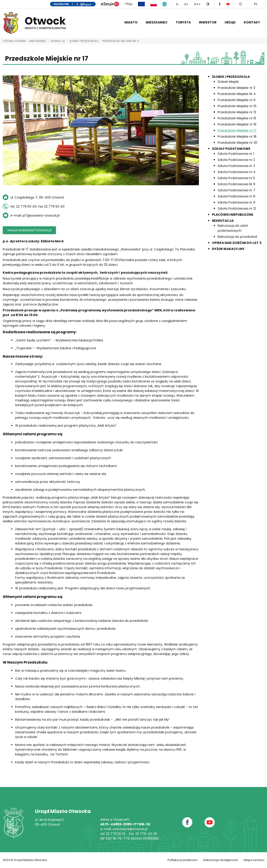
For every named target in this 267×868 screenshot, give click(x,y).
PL (256, 4)
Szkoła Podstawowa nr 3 (236, 166)
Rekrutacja (223, 221)
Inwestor (208, 22)
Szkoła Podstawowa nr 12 (237, 208)
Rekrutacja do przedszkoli (237, 237)
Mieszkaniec (157, 22)
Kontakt (252, 22)
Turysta (183, 22)
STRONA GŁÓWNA (14, 41)
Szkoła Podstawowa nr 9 (236, 202)
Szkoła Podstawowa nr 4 (237, 172)
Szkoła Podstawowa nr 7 (236, 190)
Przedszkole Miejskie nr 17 (121, 41)
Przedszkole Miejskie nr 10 (237, 106)
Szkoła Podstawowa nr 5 (236, 178)
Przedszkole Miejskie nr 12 (237, 112)
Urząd (230, 22)
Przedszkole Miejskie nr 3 (236, 88)
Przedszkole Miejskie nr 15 (237, 118)
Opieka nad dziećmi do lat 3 (237, 243)
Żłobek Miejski (228, 82)
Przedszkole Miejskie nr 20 (237, 143)
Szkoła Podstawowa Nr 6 (236, 184)
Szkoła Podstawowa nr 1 (236, 154)
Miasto (131, 22)
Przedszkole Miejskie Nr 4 (237, 94)
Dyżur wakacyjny (228, 249)
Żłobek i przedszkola (84, 41)
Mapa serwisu (254, 860)
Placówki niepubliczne (233, 215)
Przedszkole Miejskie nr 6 (237, 100)
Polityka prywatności (183, 860)
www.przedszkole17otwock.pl (29, 230)
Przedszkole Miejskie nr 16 (237, 124)
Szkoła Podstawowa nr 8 (236, 196)
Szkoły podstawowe (231, 149)
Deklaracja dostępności (221, 860)
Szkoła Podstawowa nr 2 (236, 160)
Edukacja (58, 41)
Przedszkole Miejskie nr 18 (237, 137)
